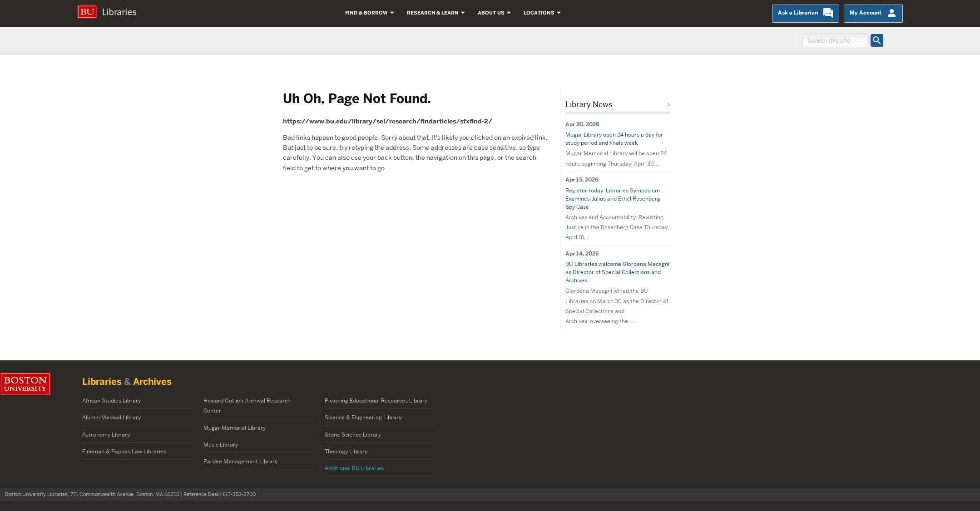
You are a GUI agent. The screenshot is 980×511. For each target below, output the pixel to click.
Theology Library (346, 451)
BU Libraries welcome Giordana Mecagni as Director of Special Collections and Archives (617, 272)
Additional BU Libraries (354, 468)
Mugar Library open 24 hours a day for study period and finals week (614, 139)
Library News (589, 104)
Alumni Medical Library (111, 417)
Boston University (25, 384)
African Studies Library (111, 400)
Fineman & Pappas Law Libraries (124, 451)
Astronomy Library (106, 435)
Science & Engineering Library (363, 417)
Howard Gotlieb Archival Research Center (247, 405)
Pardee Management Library (241, 461)
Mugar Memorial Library (235, 428)
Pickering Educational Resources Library (376, 400)
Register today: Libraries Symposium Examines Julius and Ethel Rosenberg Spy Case (613, 199)
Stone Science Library (353, 435)
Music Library (221, 445)
